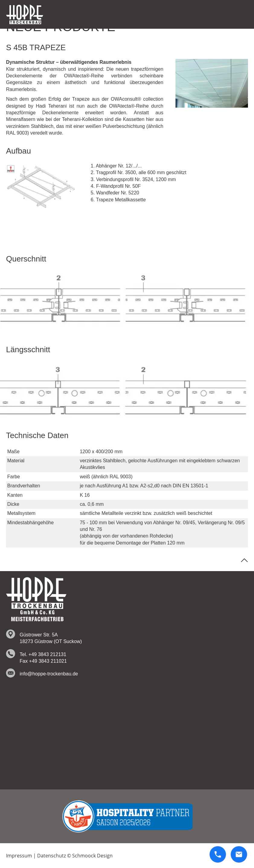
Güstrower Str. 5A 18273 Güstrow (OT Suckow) (51, 638)
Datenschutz (51, 856)
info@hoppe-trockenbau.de (49, 674)
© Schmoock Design (90, 856)
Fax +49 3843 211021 (43, 661)
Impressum (19, 856)
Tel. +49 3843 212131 (43, 654)
